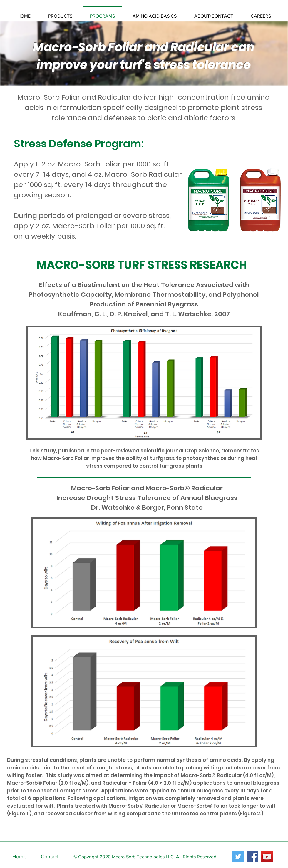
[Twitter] (238, 857)
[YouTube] (267, 857)
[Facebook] (253, 857)
